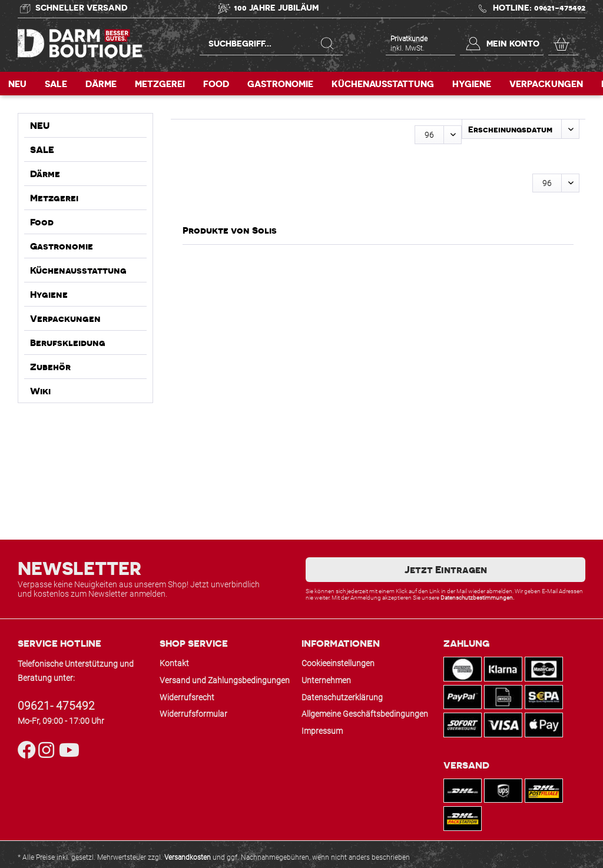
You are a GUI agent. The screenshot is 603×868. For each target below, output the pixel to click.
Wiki (40, 391)
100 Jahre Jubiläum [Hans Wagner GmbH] (276, 7)
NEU (40, 125)
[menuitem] (271, 48)
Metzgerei (54, 198)
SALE (42, 149)
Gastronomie (62, 246)
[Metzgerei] (160, 84)
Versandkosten (188, 857)
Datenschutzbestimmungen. (477, 598)
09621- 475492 (56, 706)
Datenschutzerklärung (342, 697)
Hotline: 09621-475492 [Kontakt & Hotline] (539, 7)
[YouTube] (67, 751)
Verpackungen (65, 318)
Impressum (322, 731)
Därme (45, 174)
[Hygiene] (472, 84)
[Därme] (101, 84)
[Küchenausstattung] (383, 84)
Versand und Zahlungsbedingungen (225, 680)
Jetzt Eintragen (446, 569)
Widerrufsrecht (187, 697)
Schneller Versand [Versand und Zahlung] (82, 7)
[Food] (216, 84)
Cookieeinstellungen (338, 663)
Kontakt (174, 663)
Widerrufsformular (193, 714)
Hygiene (49, 294)
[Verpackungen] (546, 84)
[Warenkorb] (563, 44)
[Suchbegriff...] (271, 44)
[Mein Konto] (502, 44)
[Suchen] (327, 44)
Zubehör (50, 367)
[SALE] (56, 84)
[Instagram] (49, 751)
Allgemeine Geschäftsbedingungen (365, 714)
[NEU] (17, 84)
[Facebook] (28, 751)
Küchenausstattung (78, 270)
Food (42, 222)
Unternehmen (326, 680)
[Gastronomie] (280, 84)
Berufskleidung (68, 342)
